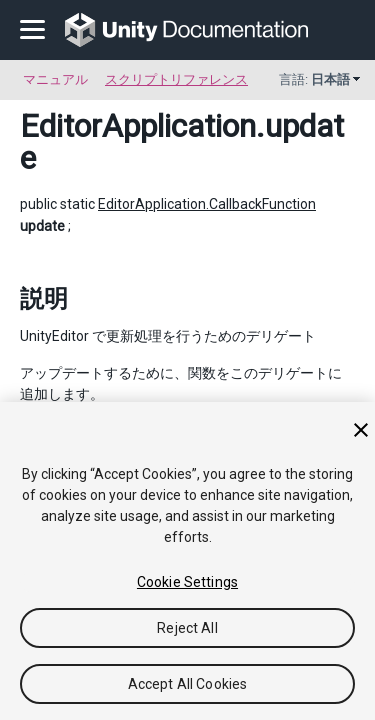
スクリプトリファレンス (176, 79)
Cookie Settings (187, 582)
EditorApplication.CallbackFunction (207, 204)
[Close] (361, 430)
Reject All (187, 628)
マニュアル (55, 79)
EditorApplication (138, 126)
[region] (187, 561)
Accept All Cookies (188, 684)
